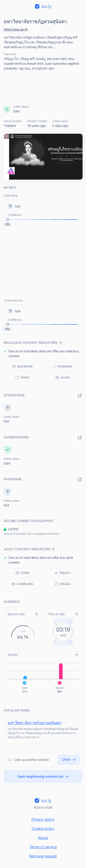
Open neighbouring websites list (43, 776)
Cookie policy (43, 829)
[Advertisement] (43, 88)
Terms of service (43, 847)
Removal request (43, 856)
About (43, 838)
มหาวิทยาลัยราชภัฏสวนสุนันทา (35, 723)
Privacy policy (43, 819)
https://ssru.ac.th (16, 29)
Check (69, 760)
